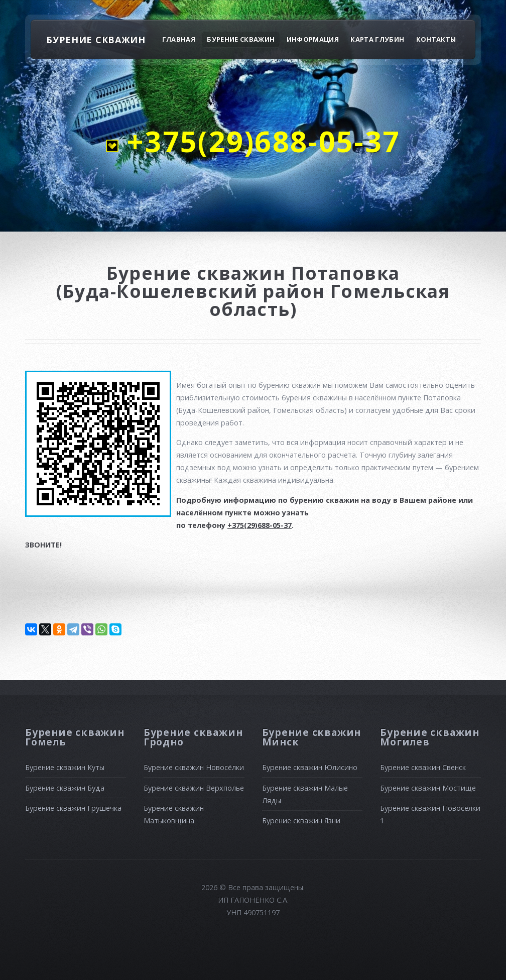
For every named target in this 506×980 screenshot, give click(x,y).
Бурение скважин (241, 39)
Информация (313, 39)
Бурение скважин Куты (65, 767)
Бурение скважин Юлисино (310, 767)
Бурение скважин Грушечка (73, 808)
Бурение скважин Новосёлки (194, 767)
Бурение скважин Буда (65, 788)
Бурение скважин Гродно (193, 737)
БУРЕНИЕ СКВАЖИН (96, 40)
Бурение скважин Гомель (75, 737)
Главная (179, 39)
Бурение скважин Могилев (430, 737)
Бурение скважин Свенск (423, 767)
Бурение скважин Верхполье (194, 788)
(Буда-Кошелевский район (193, 291)
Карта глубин (377, 39)
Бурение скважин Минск (312, 737)
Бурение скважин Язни (301, 821)
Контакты (436, 39)
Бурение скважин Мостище (428, 788)
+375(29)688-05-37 (259, 141)
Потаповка (346, 273)
